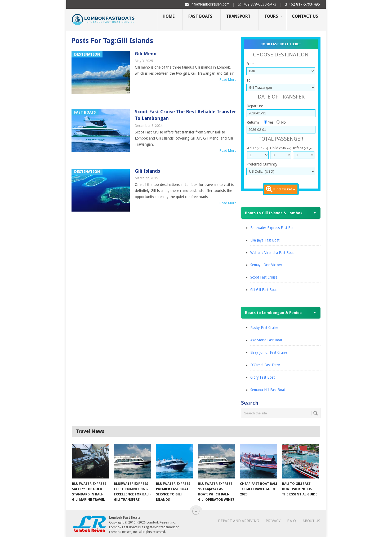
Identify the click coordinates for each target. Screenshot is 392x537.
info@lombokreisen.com (210, 4)
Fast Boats (200, 16)
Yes (271, 122)
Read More (228, 80)
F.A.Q (291, 521)
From (250, 64)
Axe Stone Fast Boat (266, 340)
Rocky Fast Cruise (264, 328)
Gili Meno (146, 54)
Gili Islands (148, 171)
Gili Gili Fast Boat (264, 290)
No (283, 122)
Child (281, 148)
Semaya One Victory (266, 265)
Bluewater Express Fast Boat (273, 228)
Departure (255, 106)
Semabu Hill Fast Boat (268, 390)
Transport (238, 16)
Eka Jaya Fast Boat (265, 240)
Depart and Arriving (239, 521)
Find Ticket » (284, 189)
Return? (253, 122)
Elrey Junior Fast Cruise (269, 352)
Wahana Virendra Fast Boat (272, 253)
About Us (311, 521)
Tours (271, 16)
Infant (303, 148)
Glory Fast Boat (262, 377)
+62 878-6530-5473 (260, 4)
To (248, 80)
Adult (257, 148)
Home (169, 16)
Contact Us (305, 16)
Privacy (273, 521)
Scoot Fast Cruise (264, 277)
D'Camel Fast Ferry (265, 365)
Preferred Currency (262, 164)
